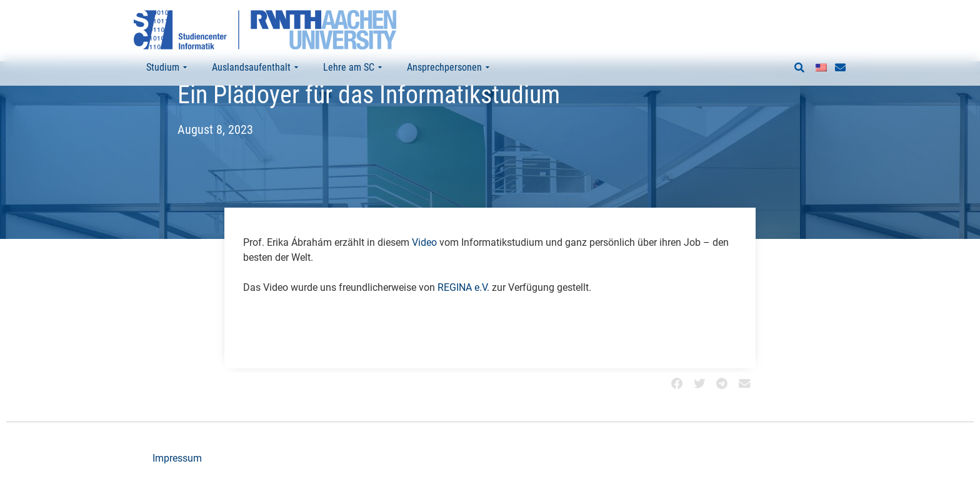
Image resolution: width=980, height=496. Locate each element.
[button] (799, 68)
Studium (167, 68)
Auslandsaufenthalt (255, 68)
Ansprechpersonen (448, 68)
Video (424, 267)
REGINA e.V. (463, 312)
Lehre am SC (352, 68)
